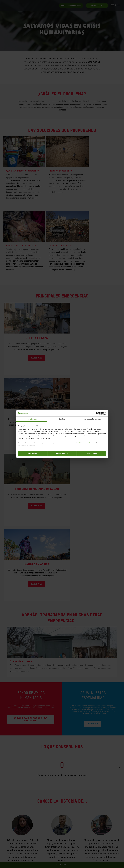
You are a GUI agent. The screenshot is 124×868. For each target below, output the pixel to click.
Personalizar (62, 453)
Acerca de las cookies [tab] (93, 419)
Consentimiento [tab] (31, 419)
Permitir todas (92, 453)
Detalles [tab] (62, 419)
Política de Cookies (86, 443)
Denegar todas (32, 453)
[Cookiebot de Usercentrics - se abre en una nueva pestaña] (98, 413)
